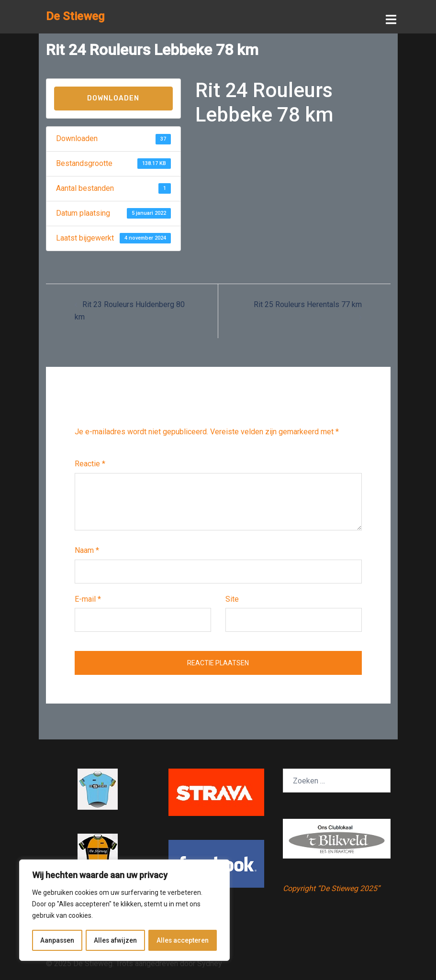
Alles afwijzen (116, 940)
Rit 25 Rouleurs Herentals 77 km (308, 304)
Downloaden (113, 98)
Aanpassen (57, 940)
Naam (87, 550)
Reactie (90, 463)
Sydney (210, 963)
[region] (124, 911)
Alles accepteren (183, 940)
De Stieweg (75, 16)
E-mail (88, 599)
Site (232, 599)
